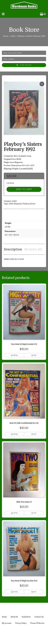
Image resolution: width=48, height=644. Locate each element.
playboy (26, 204)
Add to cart (24, 189)
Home (6, 36)
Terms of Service (37, 623)
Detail (16, 355)
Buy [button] (35, 355)
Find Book (24, 65)
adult (11, 204)
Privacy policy (21, 623)
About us (14, 617)
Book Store (26, 617)
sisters (33, 204)
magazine (18, 204)
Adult (13, 36)
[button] (42, 84)
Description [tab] (13, 249)
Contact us (39, 617)
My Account (7, 623)
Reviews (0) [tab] (33, 249)
